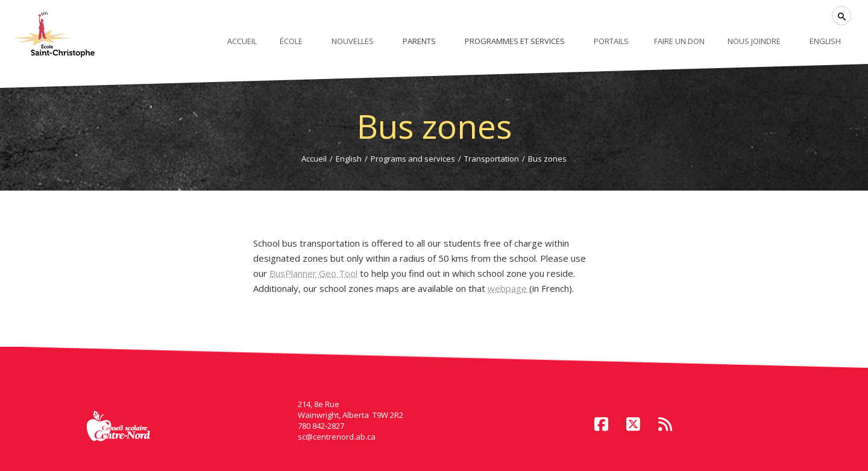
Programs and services (413, 159)
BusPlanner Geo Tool (313, 273)
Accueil (314, 159)
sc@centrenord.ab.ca (337, 437)
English (349, 159)
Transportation (492, 159)
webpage (508, 288)
